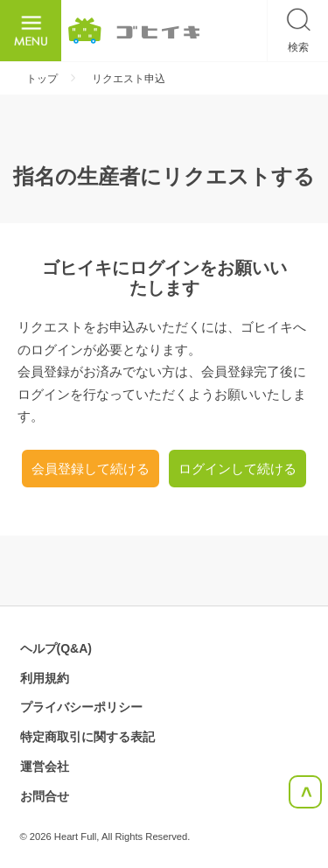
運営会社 (45, 766)
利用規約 (45, 678)
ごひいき (134, 31)
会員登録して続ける (91, 469)
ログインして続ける (237, 469)
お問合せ (45, 796)
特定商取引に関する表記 (87, 737)
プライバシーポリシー (81, 707)
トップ (42, 79)
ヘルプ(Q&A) (56, 648)
